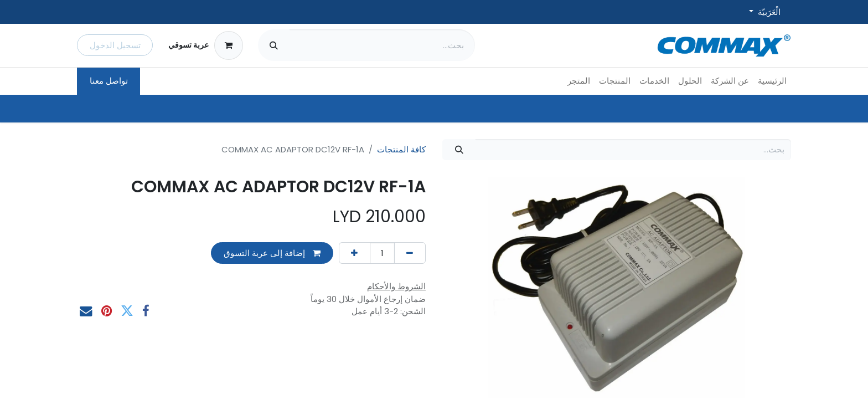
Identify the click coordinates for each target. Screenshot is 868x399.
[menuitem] (772, 81)
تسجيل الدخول (115, 45)
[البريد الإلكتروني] (86, 311)
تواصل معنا (109, 81)
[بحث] (274, 45)
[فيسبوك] (146, 311)
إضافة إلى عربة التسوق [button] (272, 253)
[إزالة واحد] (410, 253)
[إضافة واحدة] (355, 253)
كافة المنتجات (401, 149)
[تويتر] (127, 311)
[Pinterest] (107, 311)
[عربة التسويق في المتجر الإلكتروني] (205, 45)
